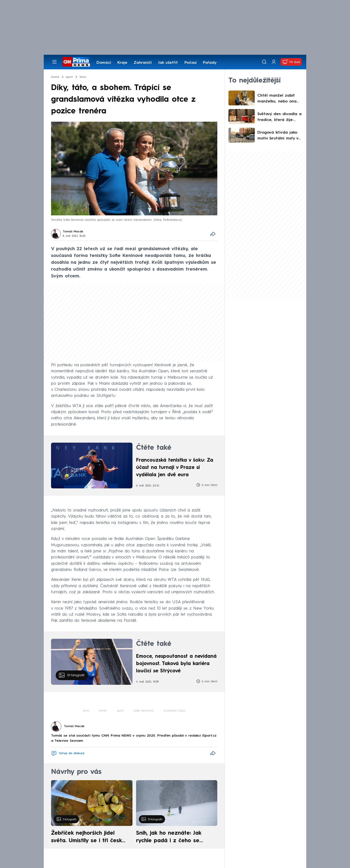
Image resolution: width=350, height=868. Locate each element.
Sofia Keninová (144, 711)
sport (120, 711)
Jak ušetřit (168, 63)
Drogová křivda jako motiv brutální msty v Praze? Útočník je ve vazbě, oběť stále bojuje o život (278, 136)
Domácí (104, 63)
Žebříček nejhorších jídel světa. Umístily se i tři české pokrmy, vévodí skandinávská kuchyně (89, 838)
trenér (103, 711)
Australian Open (175, 711)
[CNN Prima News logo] (76, 62)
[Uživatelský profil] (274, 62)
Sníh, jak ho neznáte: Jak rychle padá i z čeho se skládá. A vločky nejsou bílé (173, 838)
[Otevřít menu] (54, 62)
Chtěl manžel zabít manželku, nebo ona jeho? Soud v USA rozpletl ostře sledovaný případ (277, 99)
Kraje (122, 63)
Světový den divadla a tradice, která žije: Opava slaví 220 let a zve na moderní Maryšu (280, 118)
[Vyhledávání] (264, 62)
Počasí (191, 63)
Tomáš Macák (73, 232)
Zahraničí (143, 63)
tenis (86, 711)
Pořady (210, 63)
